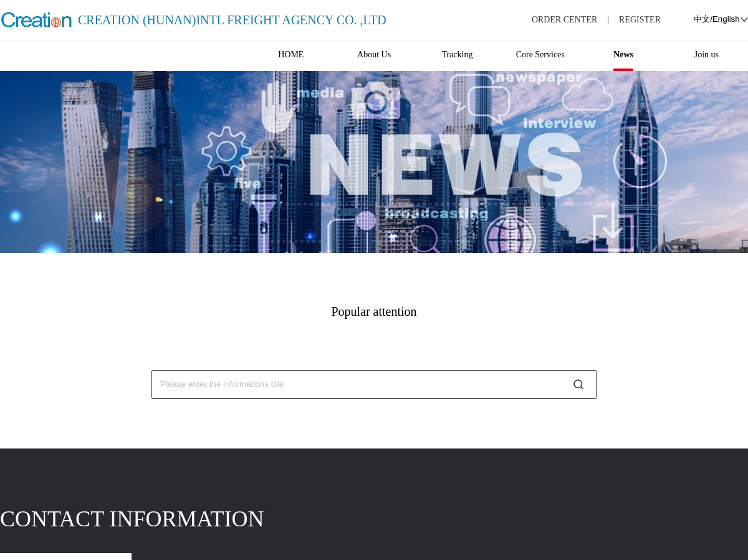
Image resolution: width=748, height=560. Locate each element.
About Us (374, 55)
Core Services (540, 55)
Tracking (457, 55)
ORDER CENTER (564, 20)
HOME (291, 55)
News (623, 55)
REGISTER (640, 20)
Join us (707, 55)
